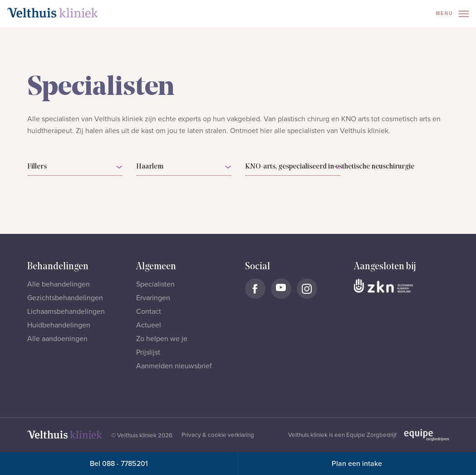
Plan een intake (357, 464)
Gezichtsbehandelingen (65, 298)
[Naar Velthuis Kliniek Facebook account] (255, 289)
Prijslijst (148, 352)
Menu (452, 14)
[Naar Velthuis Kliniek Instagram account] (307, 289)
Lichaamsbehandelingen (66, 312)
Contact (149, 312)
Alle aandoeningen (57, 339)
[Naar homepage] (53, 13)
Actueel (149, 325)
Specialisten (155, 284)
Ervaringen (153, 298)
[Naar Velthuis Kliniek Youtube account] (281, 289)
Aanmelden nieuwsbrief (174, 366)
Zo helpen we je (162, 339)
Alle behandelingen (59, 284)
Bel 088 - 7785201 (119, 464)
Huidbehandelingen (59, 325)
